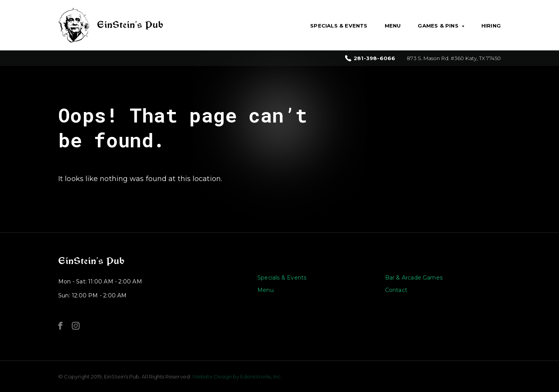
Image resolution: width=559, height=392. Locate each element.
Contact (396, 290)
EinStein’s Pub (91, 261)
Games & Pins (438, 26)
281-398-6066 (374, 58)
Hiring (491, 26)
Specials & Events (339, 26)
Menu (393, 26)
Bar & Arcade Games (414, 278)
